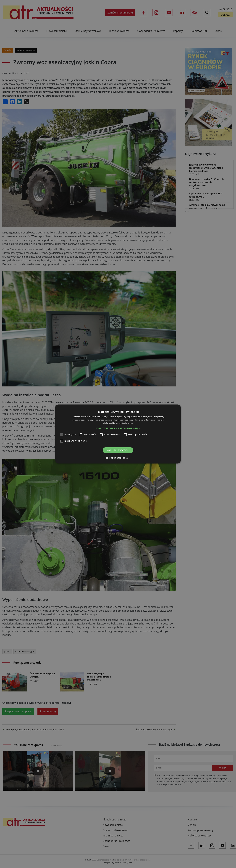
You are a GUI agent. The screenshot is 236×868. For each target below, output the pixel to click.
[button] (118, 428)
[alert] (118, 434)
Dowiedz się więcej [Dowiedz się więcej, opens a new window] (125, 423)
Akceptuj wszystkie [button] (118, 450)
